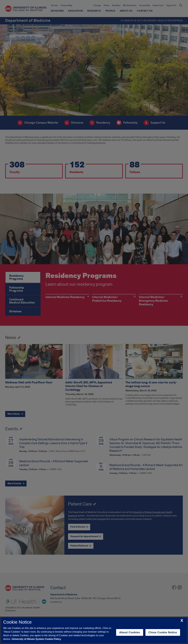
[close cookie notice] (182, 621)
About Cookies (130, 632)
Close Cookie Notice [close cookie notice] (163, 632)
